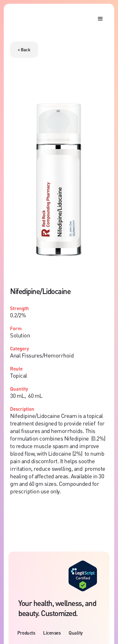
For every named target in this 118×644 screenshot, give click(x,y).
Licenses (52, 633)
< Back (24, 50)
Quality (76, 633)
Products (26, 633)
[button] (100, 19)
